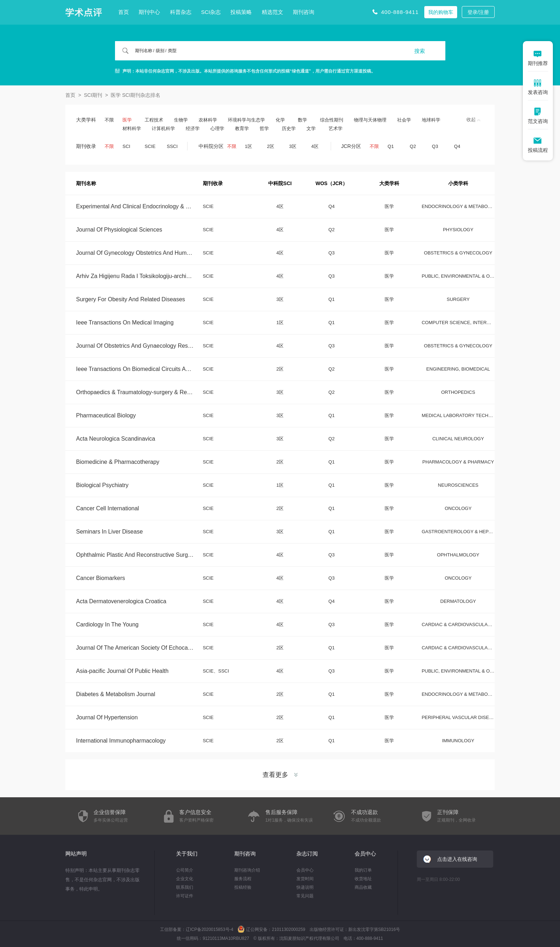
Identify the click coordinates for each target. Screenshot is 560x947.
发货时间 (305, 879)
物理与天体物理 (370, 120)
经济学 (193, 128)
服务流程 (243, 879)
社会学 (404, 120)
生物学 (181, 120)
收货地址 (363, 879)
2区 (271, 146)
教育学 (242, 128)
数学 (302, 120)
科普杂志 (181, 12)
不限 (109, 120)
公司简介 (185, 870)
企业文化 (185, 879)
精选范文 (272, 12)
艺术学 (336, 128)
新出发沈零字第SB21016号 (374, 929)
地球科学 (431, 120)
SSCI (172, 146)
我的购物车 (441, 12)
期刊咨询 (304, 12)
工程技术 (154, 120)
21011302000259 (288, 929)
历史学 (289, 128)
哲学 (264, 128)
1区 (249, 146)
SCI (126, 146)
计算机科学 (163, 128)
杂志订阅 (307, 854)
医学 (127, 120)
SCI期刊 (93, 95)
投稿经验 (243, 887)
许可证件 (185, 896)
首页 (124, 12)
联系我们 (185, 887)
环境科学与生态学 (246, 120)
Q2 (413, 146)
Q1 (391, 146)
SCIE (150, 146)
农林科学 (208, 120)
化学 (280, 120)
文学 (311, 128)
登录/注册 (478, 12)
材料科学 (132, 128)
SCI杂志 (211, 12)
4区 (315, 146)
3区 (293, 146)
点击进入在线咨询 (457, 859)
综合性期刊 (332, 120)
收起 (473, 120)
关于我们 (187, 854)
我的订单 (363, 870)
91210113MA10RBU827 (226, 938)
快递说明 (305, 887)
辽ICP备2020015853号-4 (209, 929)
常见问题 (305, 896)
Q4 (457, 146)
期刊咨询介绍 (247, 870)
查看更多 (280, 775)
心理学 (217, 128)
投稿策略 (241, 12)
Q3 (435, 146)
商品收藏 (363, 887)
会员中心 (305, 870)
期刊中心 (149, 12)
